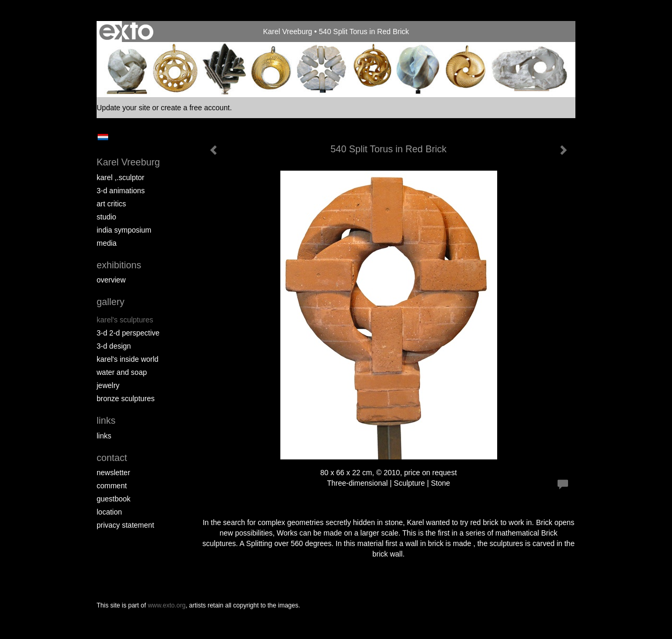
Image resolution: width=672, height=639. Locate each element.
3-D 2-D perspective (128, 333)
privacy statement (125, 525)
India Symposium (124, 230)
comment (112, 486)
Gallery (111, 302)
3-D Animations (121, 191)
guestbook (114, 499)
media (107, 243)
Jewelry (108, 385)
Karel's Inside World (128, 359)
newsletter (113, 473)
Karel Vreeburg (288, 32)
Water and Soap (122, 372)
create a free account (195, 108)
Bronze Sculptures (126, 399)
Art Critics (111, 204)
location (109, 512)
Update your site (123, 108)
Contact (112, 458)
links (104, 436)
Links (106, 421)
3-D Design (114, 346)
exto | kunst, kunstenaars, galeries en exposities (126, 32)
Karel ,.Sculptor (120, 177)
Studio (106, 217)
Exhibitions (119, 265)
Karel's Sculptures (125, 320)
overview (111, 280)
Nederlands (103, 137)
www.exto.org (166, 605)
